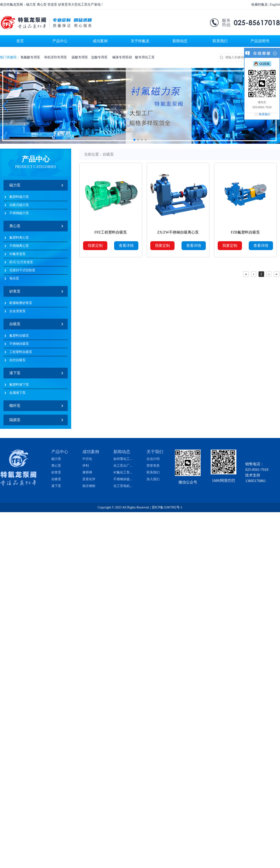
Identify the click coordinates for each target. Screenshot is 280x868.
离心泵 (15, 228)
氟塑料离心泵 (19, 239)
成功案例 (91, 452)
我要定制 (95, 247)
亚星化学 (89, 479)
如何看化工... (123, 459)
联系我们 (153, 472)
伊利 (86, 466)
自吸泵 (15, 326)
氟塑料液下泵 (19, 386)
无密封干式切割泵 (22, 272)
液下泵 (15, 375)
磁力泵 (15, 187)
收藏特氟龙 (259, 5)
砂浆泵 (15, 293)
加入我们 (153, 479)
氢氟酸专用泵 (31, 57)
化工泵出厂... (123, 466)
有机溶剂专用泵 (56, 57)
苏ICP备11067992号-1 (167, 507)
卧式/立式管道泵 (21, 264)
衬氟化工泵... (123, 472)
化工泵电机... (123, 486)
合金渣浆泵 (17, 313)
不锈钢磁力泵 (19, 215)
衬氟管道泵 (17, 256)
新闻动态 (122, 452)
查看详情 (126, 247)
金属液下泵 (17, 394)
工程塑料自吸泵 (21, 354)
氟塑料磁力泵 (19, 198)
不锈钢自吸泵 (19, 345)
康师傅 (87, 472)
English (275, 5)
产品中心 (60, 452)
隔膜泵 (15, 422)
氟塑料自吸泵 (19, 337)
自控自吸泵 (17, 362)
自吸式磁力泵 (19, 207)
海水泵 (14, 280)
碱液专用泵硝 (122, 57)
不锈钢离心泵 (19, 247)
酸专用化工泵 (145, 57)
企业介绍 (153, 459)
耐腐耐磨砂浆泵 (21, 305)
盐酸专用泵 (100, 57)
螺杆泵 (15, 407)
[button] (5, 106)
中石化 (87, 459)
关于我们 (155, 452)
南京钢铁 (89, 486)
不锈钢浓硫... (123, 479)
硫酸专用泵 (80, 57)
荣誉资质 (153, 466)
